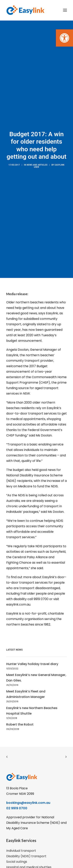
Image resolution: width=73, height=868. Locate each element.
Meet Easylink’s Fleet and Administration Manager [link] (26, 685)
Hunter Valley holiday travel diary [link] (32, 655)
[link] (64, 38)
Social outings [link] (17, 852)
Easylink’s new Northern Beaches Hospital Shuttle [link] (32, 701)
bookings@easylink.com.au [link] (28, 793)
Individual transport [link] (21, 841)
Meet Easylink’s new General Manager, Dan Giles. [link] (36, 668)
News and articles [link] (37, 160)
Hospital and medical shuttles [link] (29, 858)
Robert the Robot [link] (20, 715)
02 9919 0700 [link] (17, 799)
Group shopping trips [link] (22, 863)
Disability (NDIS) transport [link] (26, 847)
